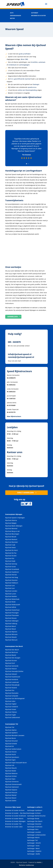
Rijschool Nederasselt (13, 605)
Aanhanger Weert (33, 848)
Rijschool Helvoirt (11, 674)
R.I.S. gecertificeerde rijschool (21, 79)
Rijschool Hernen (11, 575)
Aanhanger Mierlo (33, 838)
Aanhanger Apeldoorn (35, 810)
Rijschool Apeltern (11, 733)
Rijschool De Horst (11, 550)
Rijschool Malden (11, 596)
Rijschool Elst (10, 558)
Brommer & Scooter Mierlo (14, 819)
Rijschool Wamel (11, 795)
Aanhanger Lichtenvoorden (36, 835)
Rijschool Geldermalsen (13, 749)
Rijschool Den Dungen (13, 658)
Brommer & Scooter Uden (14, 827)
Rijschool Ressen (11, 618)
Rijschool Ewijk (10, 561)
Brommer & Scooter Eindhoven (16, 816)
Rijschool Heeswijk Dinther (14, 671)
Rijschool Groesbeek (12, 569)
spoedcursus (32, 87)
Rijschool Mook (10, 602)
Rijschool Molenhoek (12, 599)
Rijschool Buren (11, 738)
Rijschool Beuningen (12, 534)
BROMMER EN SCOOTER (38, 16)
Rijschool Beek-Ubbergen (14, 526)
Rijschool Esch (10, 663)
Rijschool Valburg (11, 624)
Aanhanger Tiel (32, 840)
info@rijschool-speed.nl (20, 354)
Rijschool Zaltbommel (13, 717)
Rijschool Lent (10, 586)
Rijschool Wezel (11, 629)
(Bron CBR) (24, 59)
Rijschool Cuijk (10, 545)
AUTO (12, 13)
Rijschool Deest (10, 547)
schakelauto (13, 65)
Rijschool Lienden (11, 591)
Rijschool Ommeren (12, 782)
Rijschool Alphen (11, 730)
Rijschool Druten (11, 556)
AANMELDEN (13, 317)
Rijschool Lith (10, 765)
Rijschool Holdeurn (12, 583)
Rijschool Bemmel (11, 528)
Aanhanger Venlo (33, 846)
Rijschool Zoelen (11, 801)
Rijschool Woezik (11, 637)
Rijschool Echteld (11, 744)
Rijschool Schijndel (12, 696)
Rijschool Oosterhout (12, 610)
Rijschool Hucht (11, 754)
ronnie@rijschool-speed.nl (21, 357)
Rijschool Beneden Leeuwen (15, 735)
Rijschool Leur (10, 588)
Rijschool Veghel (11, 704)
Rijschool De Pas (11, 553)
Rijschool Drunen (11, 660)
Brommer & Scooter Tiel (13, 824)
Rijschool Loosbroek (12, 682)
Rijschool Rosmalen (12, 693)
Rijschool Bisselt (11, 537)
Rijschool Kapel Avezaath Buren (16, 763)
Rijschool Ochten (11, 776)
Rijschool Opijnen (11, 790)
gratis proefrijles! (25, 54)
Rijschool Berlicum (12, 652)
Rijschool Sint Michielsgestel (15, 698)
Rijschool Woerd (11, 798)
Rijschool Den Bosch (12, 650)
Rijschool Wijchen (11, 632)
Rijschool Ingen (10, 760)
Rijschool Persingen (12, 613)
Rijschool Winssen (11, 634)
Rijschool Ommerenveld (13, 784)
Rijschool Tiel (10, 727)
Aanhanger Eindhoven (35, 827)
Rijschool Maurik (11, 768)
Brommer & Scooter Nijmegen (15, 821)
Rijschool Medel (11, 771)
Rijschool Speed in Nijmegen (15, 518)
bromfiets (34, 62)
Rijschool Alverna (11, 520)
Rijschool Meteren (11, 773)
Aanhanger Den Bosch (35, 821)
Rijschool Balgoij (11, 523)
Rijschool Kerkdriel (12, 679)
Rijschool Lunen (11, 594)
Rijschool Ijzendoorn (12, 757)
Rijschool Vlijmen (11, 712)
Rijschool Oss (10, 690)
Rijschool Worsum (11, 640)
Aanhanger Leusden (34, 832)
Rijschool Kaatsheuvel (13, 677)
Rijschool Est (10, 746)
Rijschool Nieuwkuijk (12, 685)
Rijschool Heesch (11, 669)
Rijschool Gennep (11, 564)
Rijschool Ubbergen (12, 621)
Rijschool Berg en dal (12, 531)
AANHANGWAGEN (16, 16)
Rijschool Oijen (10, 779)
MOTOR (12, 18)
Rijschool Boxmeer (12, 542)
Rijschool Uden (10, 701)
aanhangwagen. (25, 65)
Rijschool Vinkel (11, 709)
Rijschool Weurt (11, 626)
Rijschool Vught (11, 715)
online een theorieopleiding (27, 90)
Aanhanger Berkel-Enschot (36, 816)
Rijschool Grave (10, 567)
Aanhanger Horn (33, 829)
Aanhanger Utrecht (34, 843)
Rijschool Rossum (11, 793)
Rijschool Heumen (11, 580)
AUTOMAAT (35, 13)
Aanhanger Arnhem (34, 813)
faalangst (36, 84)
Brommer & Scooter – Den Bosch (16, 813)
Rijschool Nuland (11, 688)
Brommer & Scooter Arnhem (15, 810)
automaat (42, 62)
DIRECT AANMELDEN (25, 493)
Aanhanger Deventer (34, 824)
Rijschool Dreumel (11, 741)
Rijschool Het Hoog (12, 577)
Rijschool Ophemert (12, 787)
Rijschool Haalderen (12, 572)
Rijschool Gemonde (12, 666)
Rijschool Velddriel (12, 707)
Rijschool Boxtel (11, 655)
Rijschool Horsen (11, 752)
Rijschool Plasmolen (12, 615)
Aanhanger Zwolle (34, 854)
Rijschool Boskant (11, 539)
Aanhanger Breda (33, 819)
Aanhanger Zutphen (34, 851)
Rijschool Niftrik (11, 607)
